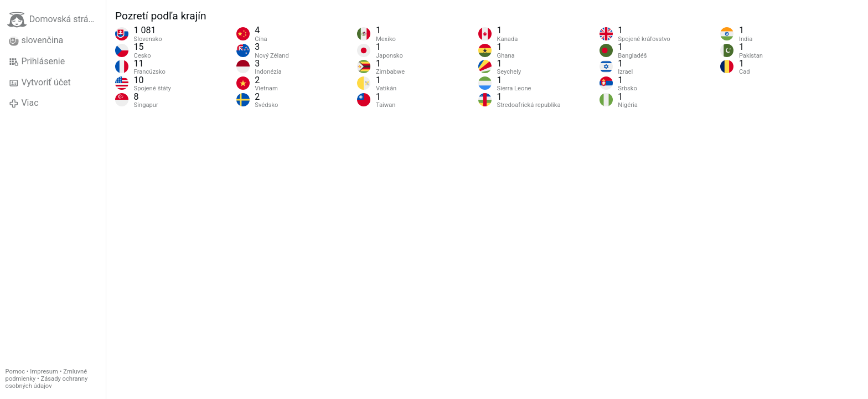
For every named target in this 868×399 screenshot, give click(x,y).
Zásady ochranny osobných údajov (47, 382)
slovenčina (36, 40)
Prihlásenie (37, 62)
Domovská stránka (55, 20)
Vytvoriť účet (40, 83)
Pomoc (15, 372)
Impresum (44, 372)
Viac (24, 103)
